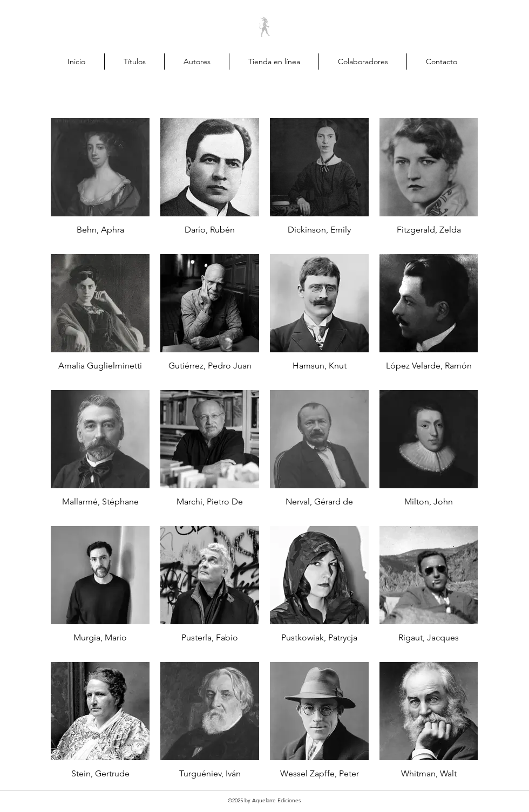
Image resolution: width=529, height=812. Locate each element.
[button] (508, 61)
